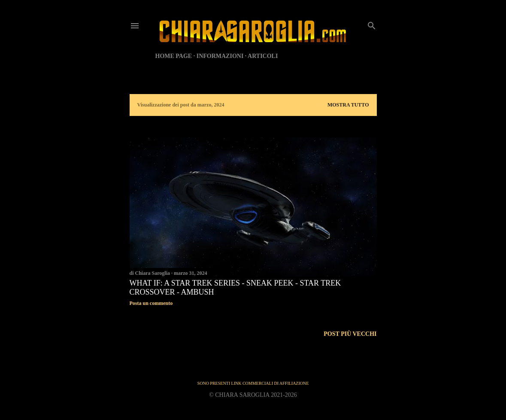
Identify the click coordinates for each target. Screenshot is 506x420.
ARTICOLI (263, 56)
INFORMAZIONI (220, 56)
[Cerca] (372, 24)
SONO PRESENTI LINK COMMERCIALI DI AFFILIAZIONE (253, 383)
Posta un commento (151, 303)
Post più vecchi (350, 334)
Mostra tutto (348, 105)
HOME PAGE (174, 56)
